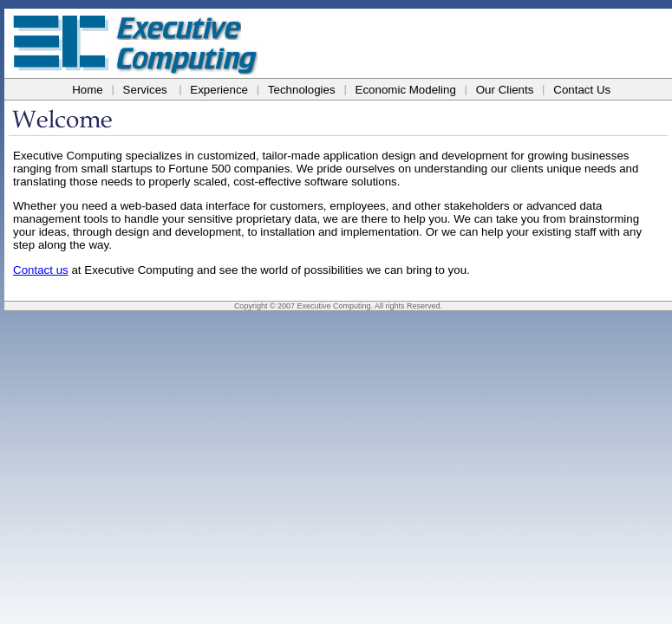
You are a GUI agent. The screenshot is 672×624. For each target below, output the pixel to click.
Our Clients (505, 90)
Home (88, 90)
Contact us (41, 270)
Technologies (302, 90)
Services (145, 90)
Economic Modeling (406, 90)
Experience (219, 90)
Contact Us (582, 90)
